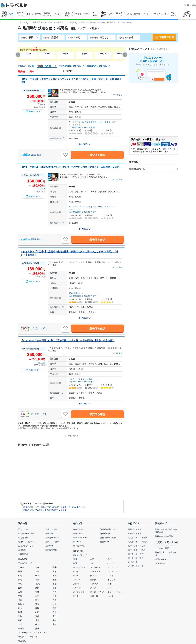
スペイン (77, 588)
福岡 (20, 620)
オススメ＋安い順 (26, 66)
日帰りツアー (51, 529)
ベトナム (111, 563)
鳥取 (37, 608)
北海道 (21, 567)
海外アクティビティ (109, 538)
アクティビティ (83, 14)
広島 (55, 608)
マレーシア (112, 567)
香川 (55, 612)
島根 (20, 612)
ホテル (30, 14)
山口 (37, 612)
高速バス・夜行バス (27, 542)
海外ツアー (78, 529)
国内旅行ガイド (135, 529)
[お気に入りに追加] (65, 155)
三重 (37, 596)
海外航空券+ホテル (109, 529)
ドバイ (110, 596)
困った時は (190, 5)
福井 (37, 592)
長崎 (55, 620)
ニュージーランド (115, 592)
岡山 (20, 608)
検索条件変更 (166, 37)
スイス (93, 588)
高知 (55, 616)
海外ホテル (78, 534)
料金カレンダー (33, 112)
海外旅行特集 (79, 546)
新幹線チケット (47, 14)
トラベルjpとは (162, 563)
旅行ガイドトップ (136, 566)
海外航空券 (105, 534)
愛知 (20, 596)
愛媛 (37, 616)
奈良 (37, 604)
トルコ (76, 596)
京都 (37, 600)
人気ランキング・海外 (138, 542)
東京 (20, 584)
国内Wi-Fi (50, 546)
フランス (77, 584)
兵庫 (55, 604)
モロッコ (94, 596)
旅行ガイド (187, 14)
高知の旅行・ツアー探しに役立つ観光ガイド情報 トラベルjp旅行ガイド (55, 507)
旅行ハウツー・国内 (137, 546)
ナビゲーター (134, 562)
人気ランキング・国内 (138, 538)
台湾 (92, 559)
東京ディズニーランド (28, 637)
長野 (20, 588)
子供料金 (42, 104)
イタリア (94, 584)
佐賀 (37, 620)
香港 (109, 559)
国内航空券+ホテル (26, 534)
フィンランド (79, 592)
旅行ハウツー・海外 (137, 550)
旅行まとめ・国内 (136, 554)
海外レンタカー (80, 538)
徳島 (20, 616)
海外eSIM (105, 542)
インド (76, 572)
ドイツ (110, 584)
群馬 (20, 580)
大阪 (55, 600)
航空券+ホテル (21, 14)
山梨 (55, 584)
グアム (93, 576)
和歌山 (21, 604)
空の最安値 (23, 554)
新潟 (37, 588)
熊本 (37, 624)
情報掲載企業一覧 (154, 169)
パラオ (110, 576)
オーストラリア (97, 592)
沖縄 (37, 629)
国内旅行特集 (51, 550)
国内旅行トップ (25, 563)
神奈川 (38, 584)
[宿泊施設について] (60, 128)
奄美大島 (22, 641)
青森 (37, 567)
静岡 (55, 592)
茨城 (55, 576)
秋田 (20, 572)
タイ (92, 563)
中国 (75, 563)
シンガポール (79, 567)
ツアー (12, 14)
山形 (55, 572)
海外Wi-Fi (77, 542)
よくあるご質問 (162, 548)
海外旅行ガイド (135, 534)
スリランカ (95, 572)
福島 (20, 576)
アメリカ (77, 580)
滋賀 (20, 600)
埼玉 (37, 580)
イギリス (111, 580)
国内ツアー (23, 529)
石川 (20, 592)
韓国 (75, 559)
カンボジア (112, 572)
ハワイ (76, 576)
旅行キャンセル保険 (164, 536)
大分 (20, 624)
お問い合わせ (161, 559)
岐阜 (55, 596)
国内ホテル (50, 534)
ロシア (110, 588)
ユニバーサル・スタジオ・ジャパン (34, 633)
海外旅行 (103, 14)
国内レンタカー (52, 542)
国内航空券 (23, 538)
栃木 (37, 576)
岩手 (55, 567)
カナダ (93, 580)
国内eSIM (22, 550)
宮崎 (55, 624)
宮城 (37, 572)
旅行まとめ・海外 (136, 558)
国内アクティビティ (27, 546)
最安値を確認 (97, 155)
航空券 (38, 14)
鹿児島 (21, 629)
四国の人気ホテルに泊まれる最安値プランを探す (45, 510)
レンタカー (58, 14)
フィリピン (95, 567)
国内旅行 (4, 14)
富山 (55, 588)
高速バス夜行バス (69, 14)
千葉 (55, 580)
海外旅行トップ (80, 555)
